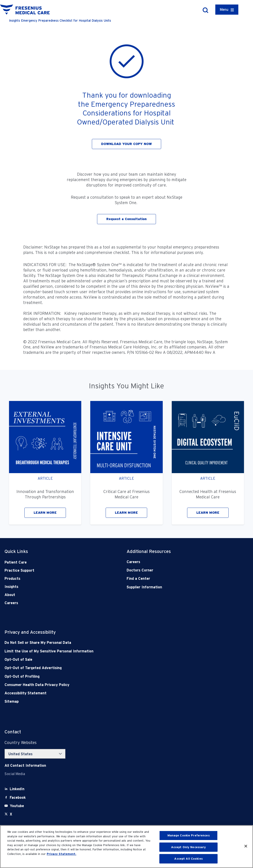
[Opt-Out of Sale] (102, 660)
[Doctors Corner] (175, 570)
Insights (11, 587)
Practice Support (19, 570)
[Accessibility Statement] (102, 693)
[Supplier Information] (175, 587)
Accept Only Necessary (189, 847)
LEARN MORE (45, 513)
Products (12, 579)
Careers (11, 603)
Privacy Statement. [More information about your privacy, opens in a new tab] (62, 854)
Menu (224, 10)
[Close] (246, 846)
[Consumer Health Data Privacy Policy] (102, 685)
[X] (11, 814)
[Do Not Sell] (102, 643)
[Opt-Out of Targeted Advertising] (102, 668)
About (10, 595)
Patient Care (16, 562)
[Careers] (175, 562)
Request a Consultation (126, 219)
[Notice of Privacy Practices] (102, 651)
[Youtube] (17, 806)
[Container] (227, 10)
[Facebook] (18, 798)
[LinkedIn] (17, 789)
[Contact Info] (25, 766)
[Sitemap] (102, 701)
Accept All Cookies (188, 859)
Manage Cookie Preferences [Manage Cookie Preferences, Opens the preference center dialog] (189, 835)
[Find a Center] (175, 579)
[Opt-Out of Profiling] (102, 676)
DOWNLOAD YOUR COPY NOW (126, 144)
